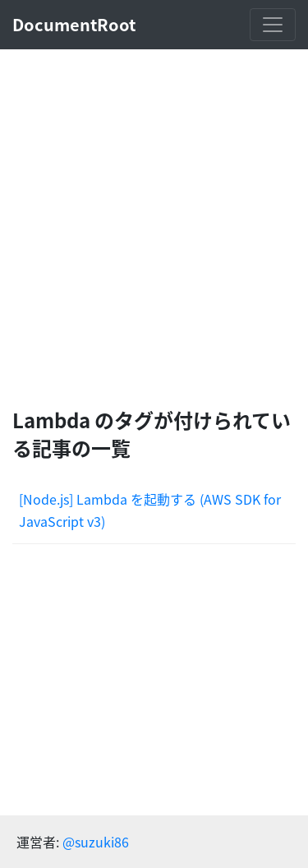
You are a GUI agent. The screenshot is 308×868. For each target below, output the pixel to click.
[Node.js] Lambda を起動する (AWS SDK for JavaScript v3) (150, 510)
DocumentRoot (74, 24)
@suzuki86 (96, 842)
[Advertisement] (154, 228)
